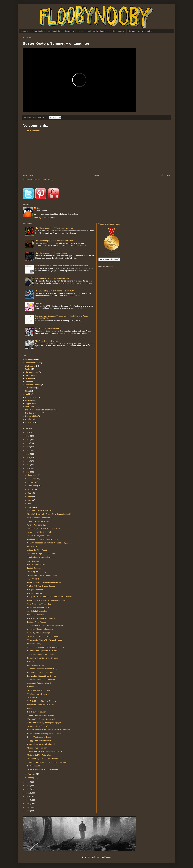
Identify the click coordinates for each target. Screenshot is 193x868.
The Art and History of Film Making (39, 410)
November (32, 479)
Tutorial (28, 419)
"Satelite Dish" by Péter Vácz (39, 755)
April (30, 504)
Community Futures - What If (39, 683)
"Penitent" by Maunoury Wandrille (41, 679)
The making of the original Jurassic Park (44, 528)
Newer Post (28, 175)
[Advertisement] (96, 153)
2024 (28, 440)
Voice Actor (30, 422)
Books (28, 369)
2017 (28, 465)
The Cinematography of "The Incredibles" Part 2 (55, 241)
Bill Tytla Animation (35, 590)
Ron (38, 208)
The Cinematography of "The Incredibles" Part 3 (55, 291)
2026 (28, 432)
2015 (28, 472)
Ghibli (27, 391)
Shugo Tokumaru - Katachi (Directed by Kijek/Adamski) (50, 597)
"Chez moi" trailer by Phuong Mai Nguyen (44, 723)
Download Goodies (33, 385)
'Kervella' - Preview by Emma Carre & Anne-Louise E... (50, 514)
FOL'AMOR (32, 546)
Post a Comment (33, 131)
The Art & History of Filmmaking (140, 31)
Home (97, 175)
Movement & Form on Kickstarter (41, 705)
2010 (28, 796)
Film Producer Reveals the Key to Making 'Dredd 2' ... (49, 600)
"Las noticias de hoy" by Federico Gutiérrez (45, 751)
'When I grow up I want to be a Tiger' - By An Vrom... (49, 762)
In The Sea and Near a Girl (38, 608)
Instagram (24, 31)
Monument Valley (34, 643)
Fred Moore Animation (36, 564)
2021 (28, 450)
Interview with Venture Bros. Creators (43, 658)
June (30, 497)
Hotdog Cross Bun (35, 593)
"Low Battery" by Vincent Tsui (39, 604)
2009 (28, 800)
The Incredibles (31, 416)
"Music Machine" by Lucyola (39, 690)
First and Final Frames (37, 622)
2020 (28, 454)
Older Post (165, 175)
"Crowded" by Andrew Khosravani (41, 719)
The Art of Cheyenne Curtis (38, 536)
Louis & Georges (34, 568)
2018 (28, 461)
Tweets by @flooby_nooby (109, 224)
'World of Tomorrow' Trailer (38, 521)
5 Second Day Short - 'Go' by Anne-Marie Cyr (46, 647)
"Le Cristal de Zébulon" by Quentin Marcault (45, 626)
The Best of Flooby (33, 413)
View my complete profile (44, 218)
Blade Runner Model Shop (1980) (41, 618)
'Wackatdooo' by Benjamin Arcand (41, 557)
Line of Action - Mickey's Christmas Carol (52, 278)
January (31, 777)
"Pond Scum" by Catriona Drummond (43, 636)
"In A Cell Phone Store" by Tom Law (42, 701)
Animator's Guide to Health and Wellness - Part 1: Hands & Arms (62, 266)
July (30, 493)
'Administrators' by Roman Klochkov (42, 575)
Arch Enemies (33, 561)
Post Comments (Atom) (44, 180)
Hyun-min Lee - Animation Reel (40, 672)
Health (28, 394)
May (30, 500)
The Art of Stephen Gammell (47, 341)
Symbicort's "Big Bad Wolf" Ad (40, 510)
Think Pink (40, 303)
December (32, 475)
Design (28, 382)
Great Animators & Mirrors (38, 694)
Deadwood (29, 378)
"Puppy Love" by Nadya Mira (39, 741)
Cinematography (118, 31)
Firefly (30, 708)
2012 (28, 789)
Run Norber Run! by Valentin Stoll (41, 744)
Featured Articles (38, 31)
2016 (28, 468)
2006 (28, 811)
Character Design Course (74, 31)
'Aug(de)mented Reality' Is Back (40, 518)
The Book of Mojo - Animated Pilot (41, 554)
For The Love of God (36, 665)
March (31, 507)
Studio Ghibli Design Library (98, 31)
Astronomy (29, 360)
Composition (30, 375)
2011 (28, 793)
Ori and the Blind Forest (37, 550)
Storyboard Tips (54, 31)
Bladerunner (30, 366)
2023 (28, 443)
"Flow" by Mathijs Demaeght (39, 633)
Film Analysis (30, 388)
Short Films (30, 407)
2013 (28, 786)
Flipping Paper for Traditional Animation (43, 539)
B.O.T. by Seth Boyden (37, 712)
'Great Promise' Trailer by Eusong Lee (43, 769)
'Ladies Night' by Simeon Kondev (41, 715)
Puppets (28, 404)
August (31, 489)
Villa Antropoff (33, 687)
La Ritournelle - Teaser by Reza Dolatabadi (45, 733)
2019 (28, 457)
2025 (28, 436)
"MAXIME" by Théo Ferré (38, 726)
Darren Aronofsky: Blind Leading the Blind (44, 582)
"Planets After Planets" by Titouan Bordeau (45, 640)
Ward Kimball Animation (37, 611)
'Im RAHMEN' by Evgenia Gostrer (41, 586)
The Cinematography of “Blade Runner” (51, 253)
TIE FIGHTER (33, 579)
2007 (28, 807)
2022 (28, 447)
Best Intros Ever (32, 363)
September (32, 486)
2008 (28, 804)
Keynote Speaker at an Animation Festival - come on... (50, 730)
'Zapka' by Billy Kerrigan (37, 748)
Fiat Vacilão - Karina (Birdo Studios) (42, 676)
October (31, 482)
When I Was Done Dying (37, 525)
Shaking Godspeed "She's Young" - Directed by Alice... (50, 543)
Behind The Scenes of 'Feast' (39, 737)
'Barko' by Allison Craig (37, 572)
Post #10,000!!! (34, 766)
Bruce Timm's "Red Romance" (48, 328)
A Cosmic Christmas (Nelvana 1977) (42, 669)
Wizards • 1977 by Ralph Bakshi (40, 532)
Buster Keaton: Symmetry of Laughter (43, 651)
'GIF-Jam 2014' (34, 697)
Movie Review (31, 397)
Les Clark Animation (36, 615)
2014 (28, 782)
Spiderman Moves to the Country (41, 654)
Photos (28, 400)
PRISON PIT (33, 662)
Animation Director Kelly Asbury (40, 629)
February (32, 774)
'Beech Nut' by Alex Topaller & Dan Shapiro (45, 759)
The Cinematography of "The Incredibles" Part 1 (55, 228)
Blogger (108, 857)
